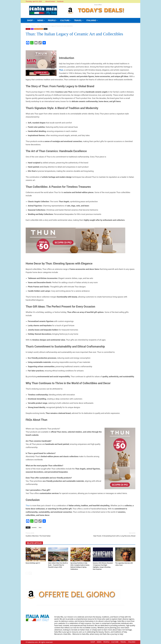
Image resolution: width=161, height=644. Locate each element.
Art (38, 26)
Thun (28, 506)
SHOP (31, 20)
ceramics (34, 527)
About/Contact (50, 1)
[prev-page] (27, 573)
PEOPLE (53, 20)
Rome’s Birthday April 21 (33, 563)
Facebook (60, 1)
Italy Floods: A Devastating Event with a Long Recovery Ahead (114, 536)
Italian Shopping (39, 29)
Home (27, 26)
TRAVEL (79, 20)
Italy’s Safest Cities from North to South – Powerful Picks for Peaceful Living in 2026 (58, 565)
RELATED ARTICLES (34, 543)
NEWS (41, 20)
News (46, 29)
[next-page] (30, 573)
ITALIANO (92, 20)
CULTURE (66, 20)
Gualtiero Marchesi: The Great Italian (38, 536)
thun (40, 527)
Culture (33, 26)
